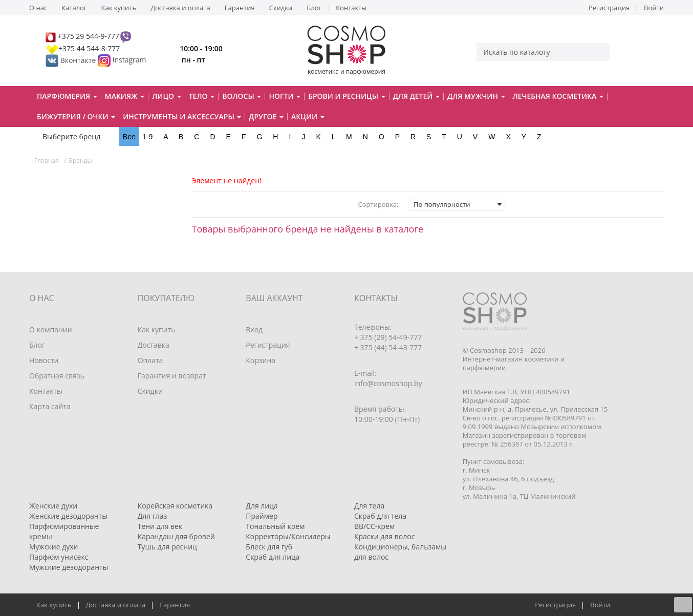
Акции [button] (308, 116)
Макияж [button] (125, 96)
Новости (44, 360)
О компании (51, 330)
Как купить (119, 8)
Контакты (351, 8)
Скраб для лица (273, 557)
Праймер (262, 516)
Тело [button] (202, 96)
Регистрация (609, 8)
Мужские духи (54, 547)
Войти (654, 8)
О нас (38, 8)
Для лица (262, 506)
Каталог (74, 8)
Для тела (369, 506)
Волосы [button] (242, 96)
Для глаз (153, 516)
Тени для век (160, 526)
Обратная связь (57, 376)
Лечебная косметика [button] (558, 96)
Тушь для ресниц (167, 547)
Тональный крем (275, 526)
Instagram (129, 60)
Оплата (150, 360)
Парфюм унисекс (59, 557)
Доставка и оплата (180, 8)
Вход (254, 330)
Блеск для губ (269, 547)
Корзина (261, 360)
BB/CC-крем (374, 526)
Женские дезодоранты (68, 516)
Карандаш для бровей (176, 536)
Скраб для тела (380, 516)
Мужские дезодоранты (69, 567)
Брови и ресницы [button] (347, 96)
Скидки (281, 8)
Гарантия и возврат (172, 376)
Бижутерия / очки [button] (76, 116)
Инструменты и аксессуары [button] (182, 116)
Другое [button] (266, 116)
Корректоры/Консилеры (288, 536)
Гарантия (240, 8)
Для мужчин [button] (476, 96)
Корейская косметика (175, 506)
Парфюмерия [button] (67, 96)
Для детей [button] (416, 96)
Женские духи (53, 506)
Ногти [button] (285, 96)
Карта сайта (50, 406)
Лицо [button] (167, 96)
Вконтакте (72, 60)
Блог (314, 8)
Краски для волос (384, 536)
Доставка (154, 345)
